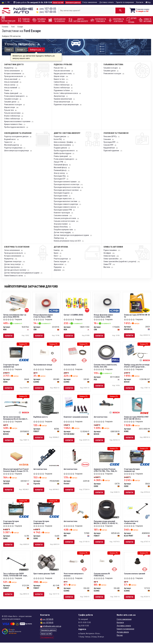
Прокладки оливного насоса (65, 207)
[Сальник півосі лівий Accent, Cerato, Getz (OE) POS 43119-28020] (107, 352)
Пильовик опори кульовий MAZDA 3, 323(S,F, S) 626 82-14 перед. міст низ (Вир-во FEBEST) (106, 523)
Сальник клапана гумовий (135, 575)
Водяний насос (10, 139)
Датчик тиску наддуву (62, 232)
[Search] (119, 11)
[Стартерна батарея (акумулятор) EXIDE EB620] (137, 457)
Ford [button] (9, 50)
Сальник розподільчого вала (65, 218)
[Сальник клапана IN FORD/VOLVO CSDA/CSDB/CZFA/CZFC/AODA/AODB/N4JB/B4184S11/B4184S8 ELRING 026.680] (107, 562)
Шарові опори (10, 107)
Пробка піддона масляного (15, 127)
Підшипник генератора (13, 261)
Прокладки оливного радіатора (66, 204)
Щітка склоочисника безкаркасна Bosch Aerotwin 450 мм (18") (15, 418)
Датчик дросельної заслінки (15, 270)
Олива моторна (110, 256)
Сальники (107, 139)
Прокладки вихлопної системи (66, 201)
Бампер (57, 250)
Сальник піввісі (70, 365)
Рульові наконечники (13, 113)
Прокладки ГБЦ (60, 176)
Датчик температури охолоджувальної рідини (72, 235)
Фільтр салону (10, 85)
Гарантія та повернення (125, 2)
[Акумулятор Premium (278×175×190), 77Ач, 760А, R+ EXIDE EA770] (107, 457)
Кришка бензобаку (61, 227)
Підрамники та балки (62, 90)
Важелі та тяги (59, 79)
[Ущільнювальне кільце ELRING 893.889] (46, 352)
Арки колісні (59, 264)
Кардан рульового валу (63, 73)
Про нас (120, 637)
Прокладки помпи (61, 196)
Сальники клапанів (61, 215)
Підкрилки (58, 267)
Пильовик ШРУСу (110, 136)
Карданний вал (109, 148)
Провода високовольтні (14, 76)
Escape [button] (21, 50)
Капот (56, 256)
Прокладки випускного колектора (67, 187)
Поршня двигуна (60, 136)
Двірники (58, 270)
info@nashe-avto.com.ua (52, 628)
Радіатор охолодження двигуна (17, 136)
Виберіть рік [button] (36, 50)
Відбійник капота (41, 417)
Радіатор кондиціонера (13, 148)
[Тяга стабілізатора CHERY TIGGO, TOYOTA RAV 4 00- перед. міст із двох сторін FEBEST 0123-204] (16, 563)
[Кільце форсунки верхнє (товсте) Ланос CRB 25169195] (46, 303)
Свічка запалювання (12, 71)
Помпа (7, 90)
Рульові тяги (9, 110)
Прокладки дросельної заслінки (66, 190)
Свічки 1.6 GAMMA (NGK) (73, 315)
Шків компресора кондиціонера (17, 151)
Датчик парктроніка (12, 267)
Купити (9, 336)
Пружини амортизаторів (63, 99)
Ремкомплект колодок (13, 105)
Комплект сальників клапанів (76, 417)
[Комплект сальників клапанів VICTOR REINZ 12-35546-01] (76, 404)
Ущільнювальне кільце (43, 365)
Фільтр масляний (11, 79)
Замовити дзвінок (73, 2)
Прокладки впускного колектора (67, 184)
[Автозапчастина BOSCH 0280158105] (107, 404)
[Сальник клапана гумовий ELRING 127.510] (137, 563)
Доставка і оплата (106, 2)
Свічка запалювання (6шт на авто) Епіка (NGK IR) (15, 316)
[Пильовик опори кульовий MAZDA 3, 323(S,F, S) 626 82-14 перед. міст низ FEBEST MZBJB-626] (107, 511)
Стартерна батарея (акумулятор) (11, 366)
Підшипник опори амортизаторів (66, 105)
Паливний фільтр (60, 170)
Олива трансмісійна (111, 259)
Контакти (140, 2)
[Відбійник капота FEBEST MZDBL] (46, 406)
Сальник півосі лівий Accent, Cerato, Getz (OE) (106, 366)
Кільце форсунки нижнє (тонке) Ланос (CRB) (104, 316)
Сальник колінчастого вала (65, 221)
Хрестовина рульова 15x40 (44, 575)
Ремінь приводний (11, 93)
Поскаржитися (47, 638)
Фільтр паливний (11, 88)
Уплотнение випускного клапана (74, 576)
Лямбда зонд (59, 238)
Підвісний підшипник (112, 151)
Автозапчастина (101, 417)
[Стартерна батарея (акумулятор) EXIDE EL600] (46, 509)
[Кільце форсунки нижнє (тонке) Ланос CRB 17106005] (107, 303)
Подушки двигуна (61, 148)
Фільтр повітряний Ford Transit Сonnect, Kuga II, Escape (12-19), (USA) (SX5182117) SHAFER (16, 471)
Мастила (107, 267)
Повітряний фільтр (61, 165)
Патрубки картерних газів (63, 230)
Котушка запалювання (13, 73)
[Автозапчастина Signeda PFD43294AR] (46, 458)
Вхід (148, 2)
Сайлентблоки (59, 82)
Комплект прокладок (62, 213)
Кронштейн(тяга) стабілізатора (131, 523)
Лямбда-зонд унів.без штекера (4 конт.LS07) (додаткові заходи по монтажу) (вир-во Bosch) (137, 366)
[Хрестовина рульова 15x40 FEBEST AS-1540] (46, 563)
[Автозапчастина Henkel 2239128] (76, 457)
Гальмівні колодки (11, 99)
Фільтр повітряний (11, 82)
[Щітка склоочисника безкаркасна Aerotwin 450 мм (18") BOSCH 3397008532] (16, 404)
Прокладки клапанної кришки (65, 182)
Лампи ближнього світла (14, 276)
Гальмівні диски (10, 102)
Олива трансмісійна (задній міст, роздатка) (120, 261)
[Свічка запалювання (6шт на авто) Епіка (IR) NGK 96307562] (16, 303)
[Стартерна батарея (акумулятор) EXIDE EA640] (16, 352)
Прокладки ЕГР (60, 179)
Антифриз (107, 253)
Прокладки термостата (63, 199)
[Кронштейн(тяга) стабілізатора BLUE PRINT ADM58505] (137, 509)
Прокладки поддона (62, 193)
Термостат (8, 142)
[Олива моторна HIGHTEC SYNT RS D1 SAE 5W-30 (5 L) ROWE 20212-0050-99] (137, 404)
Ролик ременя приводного (15, 96)
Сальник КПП (109, 145)
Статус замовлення (90, 2)
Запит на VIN (58, 2)
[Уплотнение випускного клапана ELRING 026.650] (76, 562)
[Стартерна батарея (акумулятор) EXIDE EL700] (16, 509)
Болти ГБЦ (58, 139)
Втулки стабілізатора (12, 116)
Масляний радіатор (12, 145)
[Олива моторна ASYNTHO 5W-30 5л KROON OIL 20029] (137, 303)
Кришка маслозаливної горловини (17, 121)
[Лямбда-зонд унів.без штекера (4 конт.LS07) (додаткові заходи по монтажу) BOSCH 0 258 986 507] (137, 352)
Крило (56, 253)
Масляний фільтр (60, 167)
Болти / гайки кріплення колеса (66, 93)
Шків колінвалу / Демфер (64, 142)
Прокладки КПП (110, 142)
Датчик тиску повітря (13, 264)
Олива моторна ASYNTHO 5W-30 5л (136, 316)
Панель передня (60, 261)
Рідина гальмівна (110, 250)
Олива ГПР (108, 264)
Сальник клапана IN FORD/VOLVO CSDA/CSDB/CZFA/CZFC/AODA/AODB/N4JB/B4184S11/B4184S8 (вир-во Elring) (107, 576)
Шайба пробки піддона (63, 153)
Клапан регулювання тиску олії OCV (67, 241)
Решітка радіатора (61, 259)
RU (9, 2)
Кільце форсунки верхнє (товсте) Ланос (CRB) (43, 316)
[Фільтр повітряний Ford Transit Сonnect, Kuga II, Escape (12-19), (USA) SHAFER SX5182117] (16, 457)
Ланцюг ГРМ (59, 162)
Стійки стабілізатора (12, 119)
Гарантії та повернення (125, 630)
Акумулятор (9, 68)
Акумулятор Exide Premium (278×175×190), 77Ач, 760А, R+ (106, 471)
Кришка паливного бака (13, 124)
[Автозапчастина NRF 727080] (76, 509)
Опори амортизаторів (62, 102)
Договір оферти (123, 633)
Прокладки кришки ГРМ (63, 210)
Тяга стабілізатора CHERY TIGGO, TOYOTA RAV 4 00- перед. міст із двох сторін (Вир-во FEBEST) (16, 576)
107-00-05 (46, 9)
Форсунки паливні (61, 224)
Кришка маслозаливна (63, 145)
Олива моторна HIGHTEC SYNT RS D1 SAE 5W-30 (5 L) (136, 418)
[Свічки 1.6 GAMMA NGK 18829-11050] (76, 303)
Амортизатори (60, 96)
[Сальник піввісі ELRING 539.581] (76, 352)
